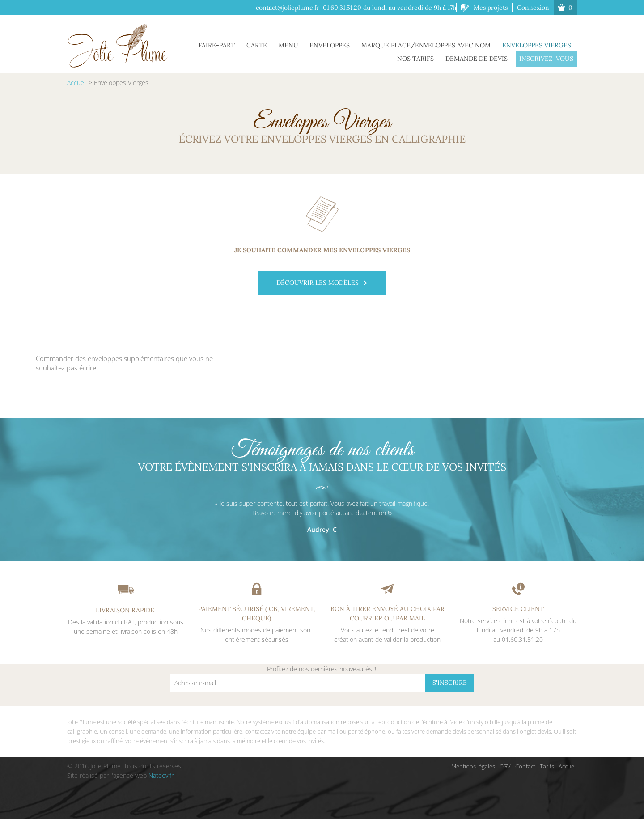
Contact (525, 766)
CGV (505, 766)
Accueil (77, 83)
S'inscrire (450, 683)
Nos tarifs (422, 58)
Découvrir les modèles (322, 283)
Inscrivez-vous (548, 58)
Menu (297, 44)
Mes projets (491, 8)
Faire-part (231, 44)
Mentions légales (473, 766)
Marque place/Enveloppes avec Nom (430, 44)
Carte (268, 44)
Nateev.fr (161, 775)
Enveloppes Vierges (538, 44)
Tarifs (547, 766)
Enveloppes (336, 44)
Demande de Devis (481, 58)
